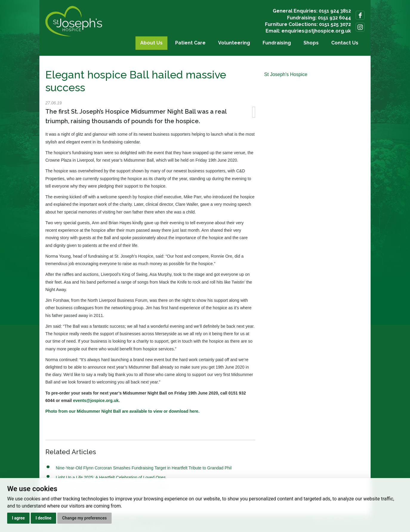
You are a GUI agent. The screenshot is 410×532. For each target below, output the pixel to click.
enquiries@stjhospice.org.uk (316, 31)
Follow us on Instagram (360, 27)
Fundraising (277, 43)
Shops (311, 43)
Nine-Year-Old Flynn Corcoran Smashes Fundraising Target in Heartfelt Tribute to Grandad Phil (144, 468)
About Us (151, 43)
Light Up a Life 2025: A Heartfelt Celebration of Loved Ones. (111, 477)
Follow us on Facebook (360, 15)
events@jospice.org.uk (96, 400)
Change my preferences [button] (84, 518)
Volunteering (234, 43)
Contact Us (345, 43)
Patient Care (190, 43)
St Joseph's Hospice (286, 74)
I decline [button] (43, 518)
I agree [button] (18, 518)
